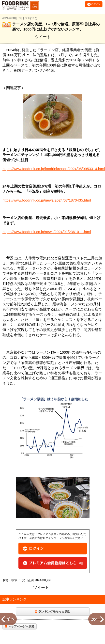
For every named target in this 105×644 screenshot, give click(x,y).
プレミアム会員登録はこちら (53, 563)
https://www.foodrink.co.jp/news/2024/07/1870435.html (47, 200)
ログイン (53, 549)
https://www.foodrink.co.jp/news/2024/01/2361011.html (47, 232)
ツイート (43, 37)
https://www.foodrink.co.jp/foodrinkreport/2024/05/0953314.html (54, 169)
